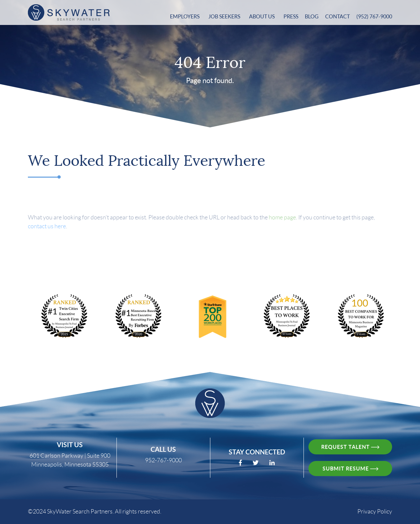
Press (291, 16)
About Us (262, 16)
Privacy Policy (375, 512)
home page (282, 221)
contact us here (47, 230)
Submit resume (350, 469)
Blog (312, 16)
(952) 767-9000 (374, 16)
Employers (185, 16)
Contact (337, 16)
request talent (350, 447)
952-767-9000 (163, 460)
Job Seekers (225, 16)
